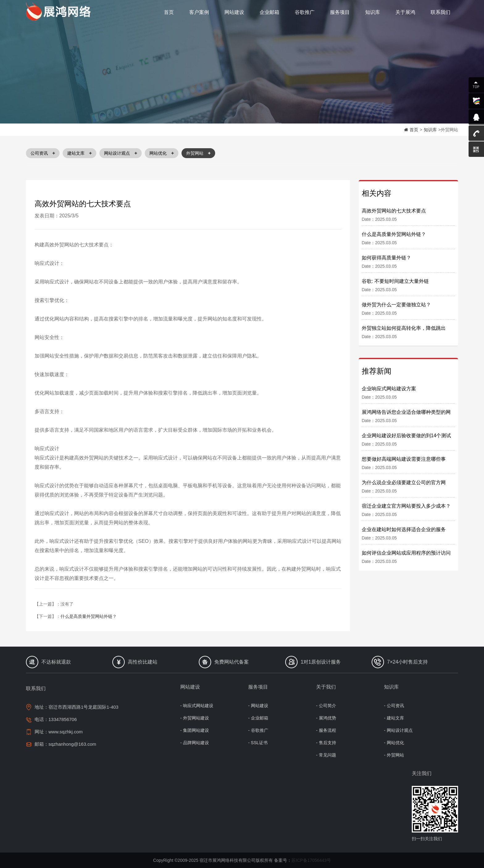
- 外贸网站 (394, 755)
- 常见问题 (326, 755)
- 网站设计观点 (398, 730)
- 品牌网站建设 (195, 743)
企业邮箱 (269, 12)
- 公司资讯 (394, 706)
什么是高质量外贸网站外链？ (89, 616)
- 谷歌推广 (258, 730)
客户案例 (199, 12)
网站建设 (234, 12)
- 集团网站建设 (195, 730)
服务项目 (340, 12)
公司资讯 (43, 153)
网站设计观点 (121, 153)
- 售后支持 (326, 743)
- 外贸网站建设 (195, 718)
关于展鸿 (405, 12)
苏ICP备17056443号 (311, 860)
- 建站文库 (394, 718)
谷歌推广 (305, 12)
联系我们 (440, 12)
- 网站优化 (394, 743)
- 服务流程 (326, 730)
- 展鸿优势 (326, 718)
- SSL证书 (258, 743)
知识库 (373, 12)
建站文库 (79, 153)
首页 (169, 12)
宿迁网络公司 (60, 12)
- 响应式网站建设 (197, 706)
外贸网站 (198, 153)
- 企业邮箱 (258, 718)
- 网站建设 (258, 706)
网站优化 (162, 153)
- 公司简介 (326, 706)
